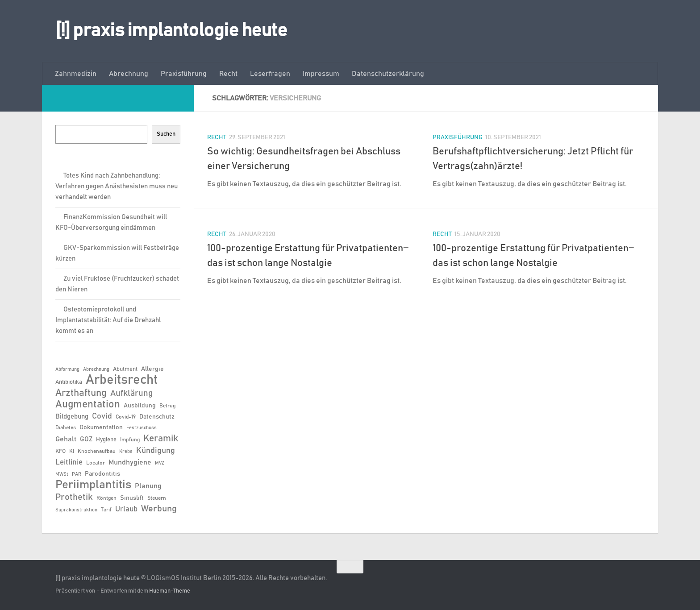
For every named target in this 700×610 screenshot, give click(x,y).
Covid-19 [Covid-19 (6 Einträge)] (126, 417)
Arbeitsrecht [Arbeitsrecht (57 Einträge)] (122, 380)
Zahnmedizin (76, 74)
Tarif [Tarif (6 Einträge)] (106, 510)
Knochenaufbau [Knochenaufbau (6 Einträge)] (97, 451)
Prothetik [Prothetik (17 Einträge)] (74, 497)
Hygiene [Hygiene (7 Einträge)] (106, 440)
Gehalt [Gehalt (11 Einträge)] (66, 439)
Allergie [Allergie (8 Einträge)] (152, 369)
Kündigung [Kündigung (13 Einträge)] (156, 451)
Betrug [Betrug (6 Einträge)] (167, 406)
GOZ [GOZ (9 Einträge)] (86, 439)
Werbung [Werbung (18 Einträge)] (159, 509)
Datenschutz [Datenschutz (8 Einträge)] (157, 417)
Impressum (321, 74)
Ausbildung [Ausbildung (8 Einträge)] (140, 406)
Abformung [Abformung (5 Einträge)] (67, 369)
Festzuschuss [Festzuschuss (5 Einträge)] (142, 428)
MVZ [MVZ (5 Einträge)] (160, 463)
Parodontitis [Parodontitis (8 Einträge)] (102, 474)
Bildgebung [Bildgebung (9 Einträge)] (72, 417)
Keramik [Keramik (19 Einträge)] (161, 439)
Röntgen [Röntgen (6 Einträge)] (106, 498)
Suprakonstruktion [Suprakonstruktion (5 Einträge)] (76, 510)
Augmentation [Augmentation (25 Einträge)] (88, 405)
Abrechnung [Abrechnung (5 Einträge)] (96, 369)
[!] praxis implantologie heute (171, 31)
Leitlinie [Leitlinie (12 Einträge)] (69, 462)
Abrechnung (129, 74)
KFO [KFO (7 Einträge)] (60, 451)
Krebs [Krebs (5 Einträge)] (126, 452)
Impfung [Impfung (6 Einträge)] (130, 440)
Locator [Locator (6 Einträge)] (96, 463)
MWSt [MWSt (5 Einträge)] (62, 474)
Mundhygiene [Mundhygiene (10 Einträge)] (130, 463)
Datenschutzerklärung (388, 74)
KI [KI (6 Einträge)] (72, 451)
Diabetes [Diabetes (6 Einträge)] (66, 427)
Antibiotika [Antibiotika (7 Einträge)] (69, 382)
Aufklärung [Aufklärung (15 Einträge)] (131, 393)
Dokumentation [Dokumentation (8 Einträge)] (101, 427)
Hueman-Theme (170, 591)
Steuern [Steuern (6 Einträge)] (157, 498)
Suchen (166, 134)
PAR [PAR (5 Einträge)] (77, 474)
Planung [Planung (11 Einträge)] (148, 486)
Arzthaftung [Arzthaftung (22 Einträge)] (81, 393)
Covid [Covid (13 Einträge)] (102, 416)
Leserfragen (270, 74)
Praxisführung (184, 74)
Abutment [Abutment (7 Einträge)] (125, 369)
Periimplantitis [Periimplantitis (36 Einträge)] (93, 485)
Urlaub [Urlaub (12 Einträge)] (126, 509)
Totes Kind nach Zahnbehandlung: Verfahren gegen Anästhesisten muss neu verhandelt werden (117, 186)
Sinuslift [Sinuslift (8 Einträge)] (132, 498)
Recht (228, 74)
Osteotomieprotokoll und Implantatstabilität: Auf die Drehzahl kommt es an (108, 320)
